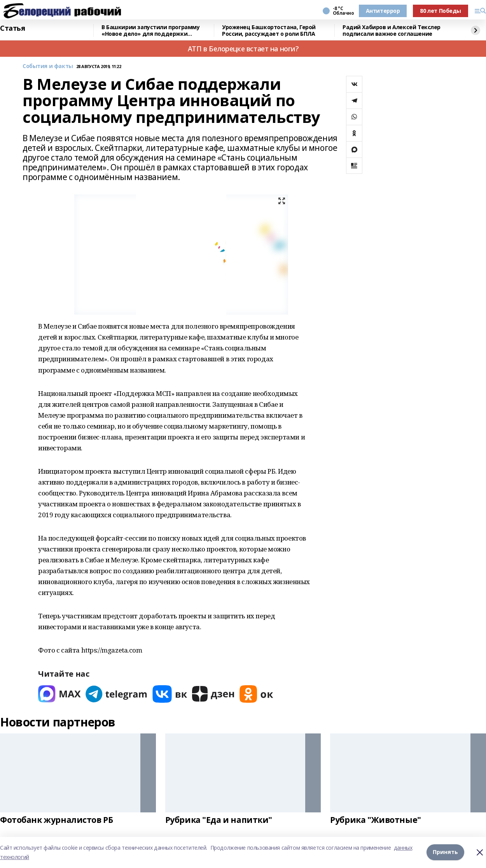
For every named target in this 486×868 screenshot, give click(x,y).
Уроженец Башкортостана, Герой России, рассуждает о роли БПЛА (269, 31)
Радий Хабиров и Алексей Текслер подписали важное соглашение (392, 31)
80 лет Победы (441, 11)
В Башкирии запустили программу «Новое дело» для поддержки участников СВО (150, 31)
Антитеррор (383, 11)
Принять (445, 852)
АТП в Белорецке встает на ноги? (243, 49)
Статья (12, 28)
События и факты (48, 66)
